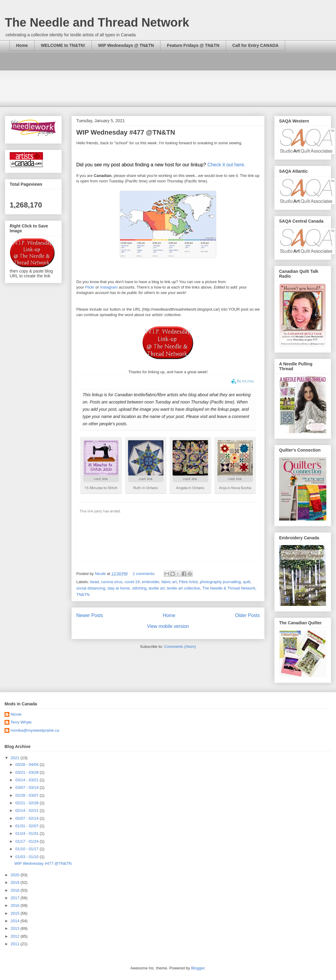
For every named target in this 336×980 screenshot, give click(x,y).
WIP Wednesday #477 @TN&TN (126, 132)
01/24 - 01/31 (28, 833)
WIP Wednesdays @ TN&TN (126, 45)
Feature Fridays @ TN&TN (193, 45)
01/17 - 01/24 (28, 841)
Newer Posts (90, 615)
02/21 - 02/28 (28, 803)
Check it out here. (226, 165)
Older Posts (247, 615)
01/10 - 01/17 (28, 849)
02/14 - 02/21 (28, 810)
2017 (16, 898)
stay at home (119, 588)
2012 (16, 936)
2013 (16, 928)
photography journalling (220, 582)
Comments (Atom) (180, 647)
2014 (16, 921)
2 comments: (144, 574)
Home (22, 45)
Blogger (198, 968)
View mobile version (168, 626)
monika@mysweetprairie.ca (35, 730)
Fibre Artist (188, 582)
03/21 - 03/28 (28, 772)
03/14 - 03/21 (28, 780)
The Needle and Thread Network (97, 22)
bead (95, 582)
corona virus (112, 582)
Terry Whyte (21, 722)
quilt (247, 582)
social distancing (91, 588)
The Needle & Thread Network (229, 588)
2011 (16, 944)
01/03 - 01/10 (28, 857)
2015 (16, 913)
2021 (16, 758)
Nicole (16, 714)
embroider (150, 582)
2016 (16, 905)
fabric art (169, 582)
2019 (16, 882)
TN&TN (83, 595)
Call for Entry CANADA (255, 45)
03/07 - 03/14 (28, 787)
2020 (16, 875)
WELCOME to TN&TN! (63, 45)
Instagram (109, 287)
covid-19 (132, 582)
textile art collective (183, 588)
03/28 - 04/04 (28, 764)
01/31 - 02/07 (28, 826)
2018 (16, 890)
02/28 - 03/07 (28, 795)
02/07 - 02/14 (28, 818)
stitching (139, 588)
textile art (157, 588)
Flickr (90, 287)
